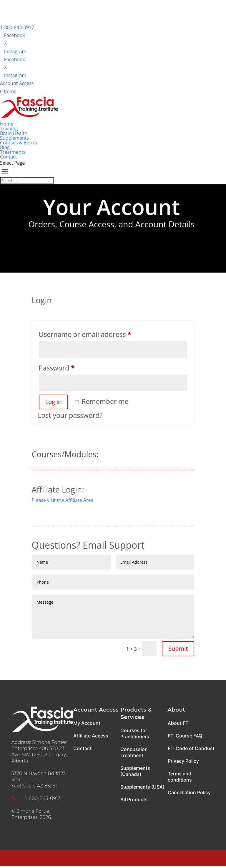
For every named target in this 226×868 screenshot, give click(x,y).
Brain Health (14, 133)
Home (7, 124)
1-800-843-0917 (17, 27)
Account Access (17, 83)
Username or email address (99, 333)
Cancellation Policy (189, 792)
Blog (5, 147)
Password (71, 367)
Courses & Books (19, 143)
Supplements (14, 138)
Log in (54, 402)
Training (9, 128)
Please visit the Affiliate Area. (63, 500)
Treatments (13, 152)
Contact (8, 157)
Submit (178, 649)
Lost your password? (70, 415)
